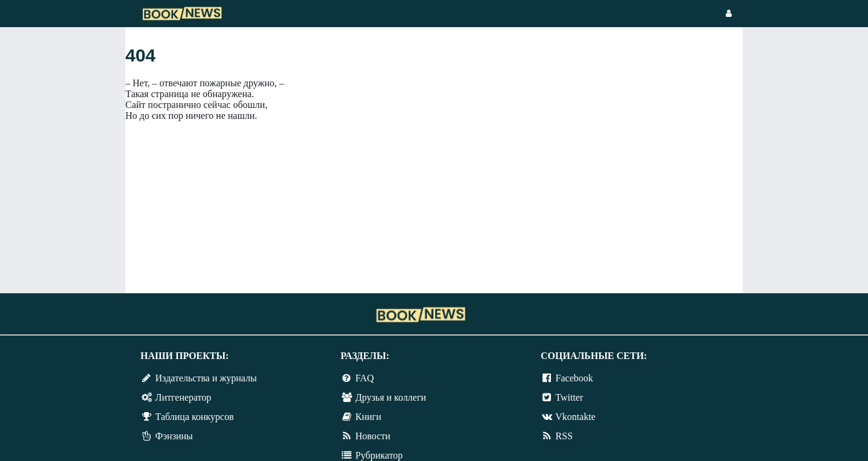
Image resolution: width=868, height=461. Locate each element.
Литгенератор (184, 397)
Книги (369, 417)
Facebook (574, 378)
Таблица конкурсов (195, 417)
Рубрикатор (379, 455)
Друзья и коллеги (391, 397)
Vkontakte (575, 417)
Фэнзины (174, 436)
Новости (373, 436)
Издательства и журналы (206, 378)
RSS (564, 436)
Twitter (569, 397)
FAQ (365, 378)
